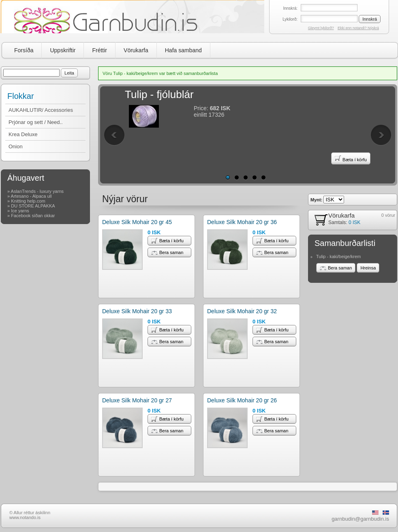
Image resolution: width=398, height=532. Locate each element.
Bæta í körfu (351, 158)
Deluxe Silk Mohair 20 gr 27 (137, 400)
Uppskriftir (63, 50)
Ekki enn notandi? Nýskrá (358, 28)
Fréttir (99, 50)
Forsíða (24, 50)
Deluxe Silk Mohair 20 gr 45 (137, 222)
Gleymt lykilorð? (321, 28)
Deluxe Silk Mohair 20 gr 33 (137, 311)
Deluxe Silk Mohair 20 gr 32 (242, 311)
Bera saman (167, 252)
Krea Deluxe (23, 134)
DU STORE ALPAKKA (33, 206)
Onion (16, 146)
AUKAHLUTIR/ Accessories (41, 110)
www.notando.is (25, 517)
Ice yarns (20, 211)
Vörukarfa (136, 50)
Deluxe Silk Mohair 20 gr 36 (242, 222)
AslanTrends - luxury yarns (37, 191)
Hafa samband (183, 50)
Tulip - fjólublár (159, 94)
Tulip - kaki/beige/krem (338, 256)
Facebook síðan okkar (33, 216)
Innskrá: (290, 8)
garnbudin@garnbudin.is (360, 519)
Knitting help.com (28, 201)
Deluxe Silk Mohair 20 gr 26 (242, 400)
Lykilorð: (290, 19)
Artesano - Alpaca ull (31, 196)
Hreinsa (368, 268)
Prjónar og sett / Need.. (36, 122)
